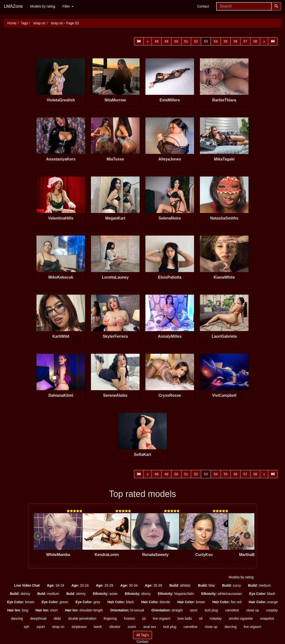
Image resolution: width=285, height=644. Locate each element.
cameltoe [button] (232, 610)
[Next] (264, 41)
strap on (39, 23)
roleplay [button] (216, 618)
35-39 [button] (154, 585)
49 (166, 41)
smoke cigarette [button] (241, 618)
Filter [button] (68, 6)
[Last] (273, 41)
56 (235, 41)
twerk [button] (98, 627)
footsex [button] (129, 618)
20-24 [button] (80, 585)
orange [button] (263, 602)
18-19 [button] (56, 585)
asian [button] (105, 594)
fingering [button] (110, 618)
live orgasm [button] (162, 618)
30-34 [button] (129, 585)
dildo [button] (57, 618)
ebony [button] (138, 594)
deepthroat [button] (38, 618)
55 (226, 41)
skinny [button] (20, 594)
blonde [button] (156, 602)
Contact (203, 6)
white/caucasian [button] (222, 594)
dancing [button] (17, 618)
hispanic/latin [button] (176, 594)
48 (157, 41)
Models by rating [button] (241, 577)
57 (245, 41)
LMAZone (13, 6)
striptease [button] (79, 627)
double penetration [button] (82, 618)
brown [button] (21, 602)
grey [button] (88, 602)
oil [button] (201, 618)
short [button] (47, 610)
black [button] (262, 594)
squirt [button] (41, 627)
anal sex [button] (150, 627)
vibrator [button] (115, 627)
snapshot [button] (267, 618)
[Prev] (148, 41)
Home (12, 23)
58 (255, 41)
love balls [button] (185, 618)
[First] (139, 41)
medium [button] (259, 585)
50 (176, 41)
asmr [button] (194, 610)
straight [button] (167, 610)
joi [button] (144, 618)
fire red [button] (227, 602)
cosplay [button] (272, 610)
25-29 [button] (104, 585)
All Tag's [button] (142, 635)
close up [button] (253, 610)
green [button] (55, 602)
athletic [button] (180, 585)
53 (206, 41)
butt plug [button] (211, 610)
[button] (27, 585)
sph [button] (27, 627)
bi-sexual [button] (127, 610)
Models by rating (43, 6)
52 (196, 41)
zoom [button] (132, 627)
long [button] (18, 610)
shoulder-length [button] (84, 610)
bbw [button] (206, 585)
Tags (24, 23)
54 (216, 41)
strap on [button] (58, 627)
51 (186, 41)
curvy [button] (231, 585)
